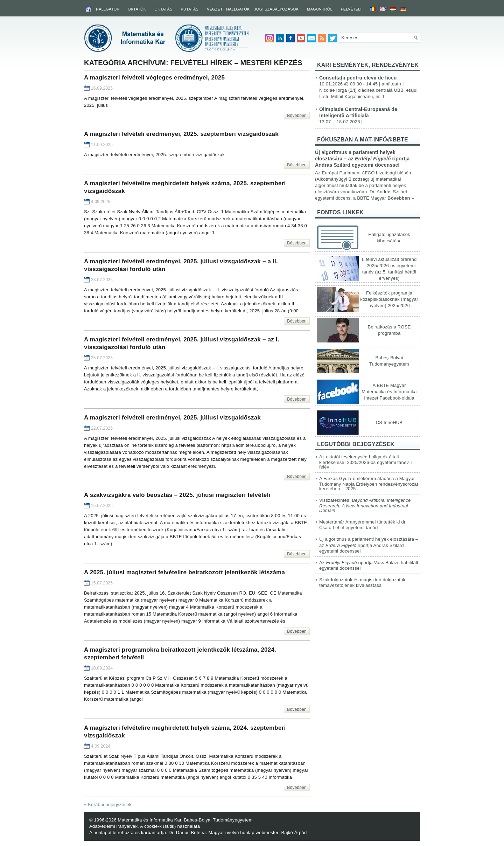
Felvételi (351, 9)
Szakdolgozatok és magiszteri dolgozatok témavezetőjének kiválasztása (362, 583)
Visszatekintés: (365, 505)
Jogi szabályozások (276, 9)
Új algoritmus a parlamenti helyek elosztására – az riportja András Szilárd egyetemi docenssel (362, 159)
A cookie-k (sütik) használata (170, 826)
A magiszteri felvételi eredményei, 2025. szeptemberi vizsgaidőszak (181, 134)
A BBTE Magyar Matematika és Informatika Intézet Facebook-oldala (389, 392)
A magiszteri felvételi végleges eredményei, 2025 (154, 78)
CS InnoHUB (389, 422)
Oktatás (163, 9)
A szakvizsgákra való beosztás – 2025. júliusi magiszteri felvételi (177, 495)
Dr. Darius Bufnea (187, 833)
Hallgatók (108, 9)
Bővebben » (401, 198)
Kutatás (190, 9)
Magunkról (320, 9)
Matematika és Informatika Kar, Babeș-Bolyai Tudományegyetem (185, 820)
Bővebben (297, 116)
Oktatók (137, 9)
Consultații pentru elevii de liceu (358, 78)
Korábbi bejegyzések (108, 805)
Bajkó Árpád (294, 833)
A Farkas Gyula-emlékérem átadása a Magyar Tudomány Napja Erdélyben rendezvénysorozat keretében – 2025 (369, 484)
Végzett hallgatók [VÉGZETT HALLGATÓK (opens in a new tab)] (228, 9)
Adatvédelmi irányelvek (113, 826)
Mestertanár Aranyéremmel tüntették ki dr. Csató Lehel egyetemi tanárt (363, 525)
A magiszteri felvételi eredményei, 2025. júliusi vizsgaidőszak (172, 418)
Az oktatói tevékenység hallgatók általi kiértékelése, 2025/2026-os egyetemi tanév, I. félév (366, 462)
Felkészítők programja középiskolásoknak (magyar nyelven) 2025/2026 (389, 299)
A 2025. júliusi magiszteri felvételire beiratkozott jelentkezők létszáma (184, 572)
